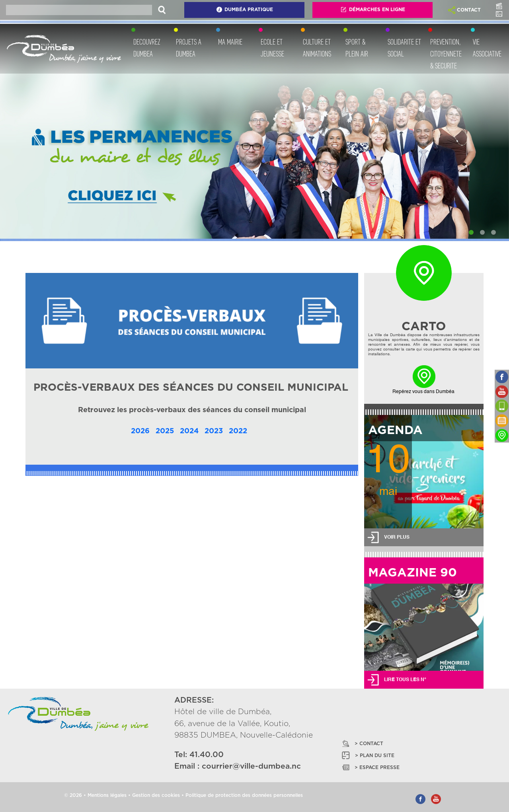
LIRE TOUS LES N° (405, 680)
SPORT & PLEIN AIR (357, 48)
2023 (214, 431)
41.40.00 (207, 755)
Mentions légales (107, 795)
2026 (140, 431)
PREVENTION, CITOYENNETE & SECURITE (446, 54)
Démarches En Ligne (373, 10)
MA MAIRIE (230, 42)
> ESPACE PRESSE (370, 767)
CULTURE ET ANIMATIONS (317, 48)
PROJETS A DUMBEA (189, 48)
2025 (165, 431)
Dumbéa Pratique (245, 10)
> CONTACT (362, 743)
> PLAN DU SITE (368, 755)
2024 (189, 431)
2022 (238, 431)
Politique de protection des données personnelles (244, 795)
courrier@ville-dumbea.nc (251, 766)
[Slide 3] (493, 232)
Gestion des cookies (156, 795)
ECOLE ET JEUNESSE (272, 48)
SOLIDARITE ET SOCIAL (404, 48)
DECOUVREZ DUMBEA (147, 48)
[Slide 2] (482, 232)
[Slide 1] (471, 232)
